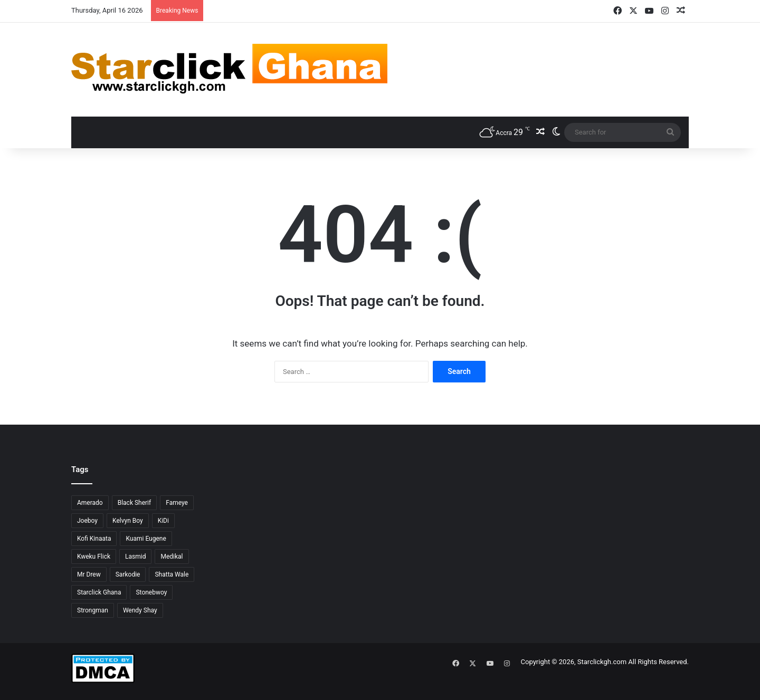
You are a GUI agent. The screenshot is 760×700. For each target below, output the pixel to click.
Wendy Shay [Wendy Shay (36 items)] (140, 610)
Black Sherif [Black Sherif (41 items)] (135, 503)
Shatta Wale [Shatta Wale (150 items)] (172, 574)
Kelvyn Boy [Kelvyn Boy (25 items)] (128, 521)
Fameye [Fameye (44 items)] (177, 503)
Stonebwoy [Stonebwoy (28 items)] (151, 592)
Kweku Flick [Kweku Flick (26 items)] (94, 557)
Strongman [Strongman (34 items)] (93, 610)
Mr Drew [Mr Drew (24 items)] (89, 574)
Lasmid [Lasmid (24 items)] (135, 557)
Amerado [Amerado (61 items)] (90, 503)
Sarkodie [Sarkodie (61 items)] (128, 574)
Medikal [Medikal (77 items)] (172, 557)
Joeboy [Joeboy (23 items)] (87, 521)
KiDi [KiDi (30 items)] (163, 521)
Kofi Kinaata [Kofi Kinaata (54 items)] (94, 539)
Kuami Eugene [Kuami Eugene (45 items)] (146, 539)
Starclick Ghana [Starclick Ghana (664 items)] (99, 592)
